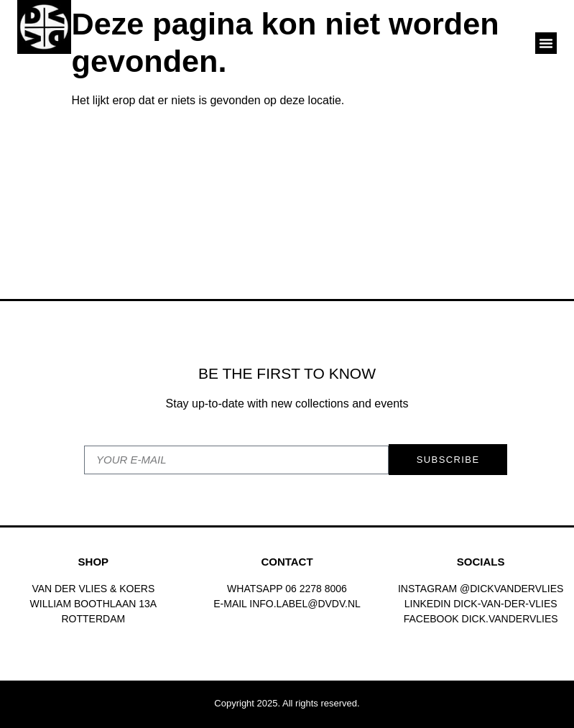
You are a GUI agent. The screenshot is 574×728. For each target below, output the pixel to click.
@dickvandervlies (511, 589)
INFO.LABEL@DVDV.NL (305, 604)
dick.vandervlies (510, 619)
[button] (546, 43)
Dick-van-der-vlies (505, 604)
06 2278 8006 (316, 589)
